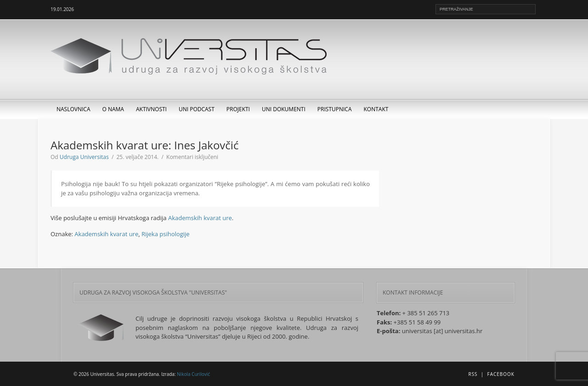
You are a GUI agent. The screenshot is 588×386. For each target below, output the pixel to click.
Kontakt (376, 109)
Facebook (501, 374)
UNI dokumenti (284, 109)
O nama (113, 109)
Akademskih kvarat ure (200, 218)
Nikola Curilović (193, 374)
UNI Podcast (197, 109)
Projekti (238, 109)
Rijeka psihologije (166, 234)
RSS (473, 374)
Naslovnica (73, 109)
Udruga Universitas (84, 157)
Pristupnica (335, 109)
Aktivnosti (151, 109)
